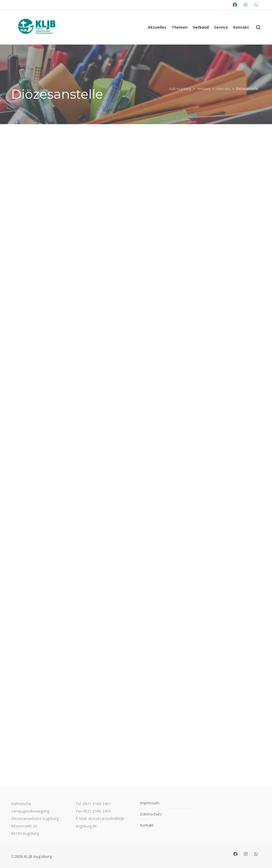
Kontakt (147, 825)
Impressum (150, 803)
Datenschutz (151, 814)
